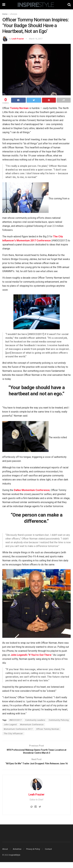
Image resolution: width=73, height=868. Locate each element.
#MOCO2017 (16, 720)
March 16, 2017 (36, 39)
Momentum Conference (32, 725)
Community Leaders (35, 720)
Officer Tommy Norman (48, 729)
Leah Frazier (18, 39)
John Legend (10, 725)
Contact (48, 855)
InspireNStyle (15, 861)
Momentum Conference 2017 (18, 729)
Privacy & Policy (33, 855)
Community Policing (59, 720)
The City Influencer (13, 734)
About (5, 855)
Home (5, 14)
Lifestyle (14, 14)
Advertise (17, 855)
